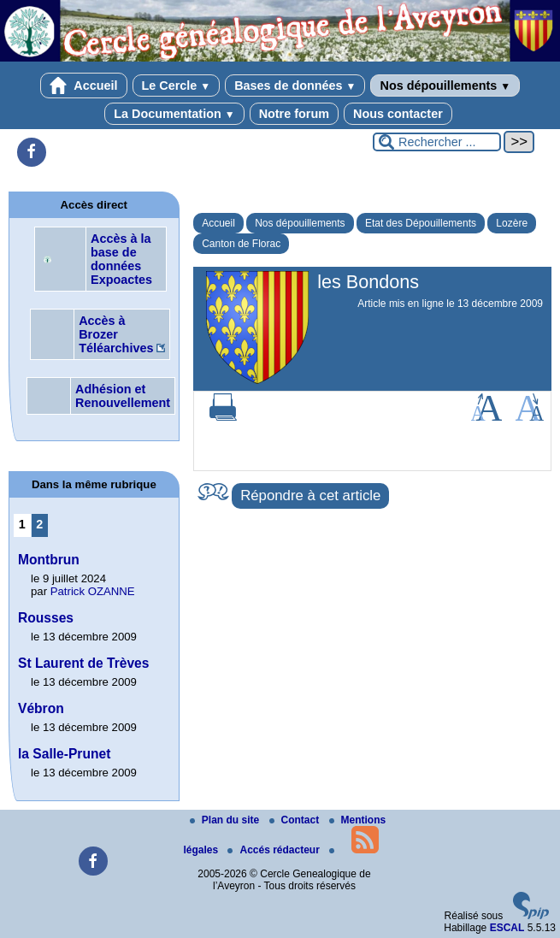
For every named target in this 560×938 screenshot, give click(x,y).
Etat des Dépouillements (421, 223)
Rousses (46, 618)
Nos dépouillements (445, 86)
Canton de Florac (241, 244)
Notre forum (294, 114)
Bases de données (295, 86)
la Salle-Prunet (64, 754)
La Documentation (174, 114)
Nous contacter (398, 114)
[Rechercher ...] (437, 142)
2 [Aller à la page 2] (39, 524)
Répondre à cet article (310, 496)
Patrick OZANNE (93, 591)
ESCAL (507, 928)
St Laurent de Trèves (83, 663)
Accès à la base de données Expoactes (121, 259)
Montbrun (49, 560)
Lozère (512, 223)
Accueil (84, 86)
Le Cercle (177, 86)
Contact (296, 820)
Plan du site (226, 820)
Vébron (41, 708)
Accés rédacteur (275, 850)
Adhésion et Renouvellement (123, 396)
